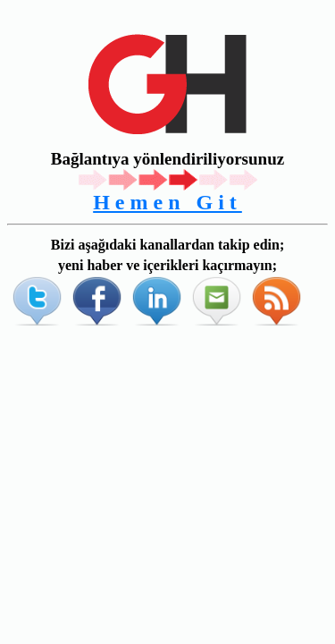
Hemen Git (167, 202)
